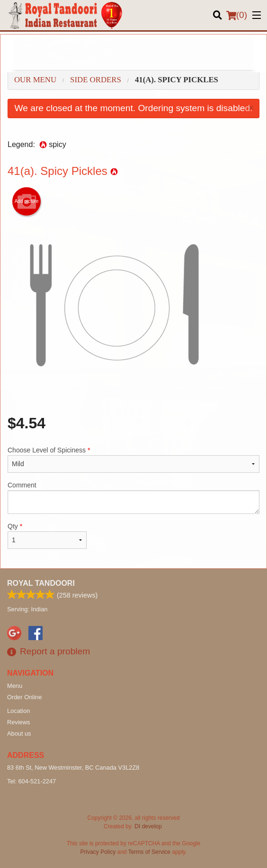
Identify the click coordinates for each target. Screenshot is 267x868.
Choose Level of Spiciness (133, 460)
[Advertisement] (133, 53)
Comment (133, 498)
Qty (47, 536)
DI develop (148, 826)
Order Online (24, 697)
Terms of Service (149, 852)
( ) (237, 15)
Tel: (31, 781)
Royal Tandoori (41, 583)
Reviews (18, 722)
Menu (15, 686)
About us (19, 733)
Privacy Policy (98, 852)
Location (18, 711)
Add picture (27, 201)
